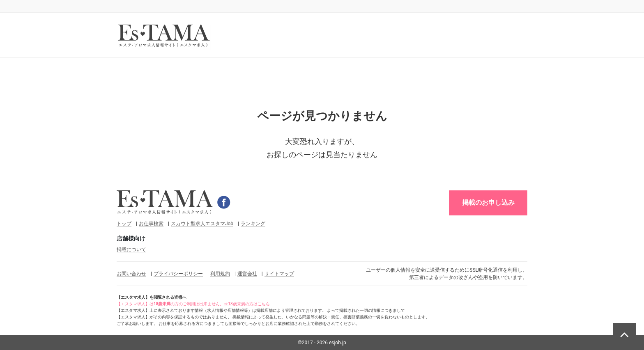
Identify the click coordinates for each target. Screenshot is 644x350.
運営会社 (247, 274)
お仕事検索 (151, 224)
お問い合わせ (131, 274)
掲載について (131, 249)
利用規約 (220, 274)
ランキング (253, 224)
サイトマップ (279, 274)
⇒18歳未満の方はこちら (247, 304)
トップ (124, 224)
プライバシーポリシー (178, 274)
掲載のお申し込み (488, 202)
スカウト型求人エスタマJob (202, 224)
